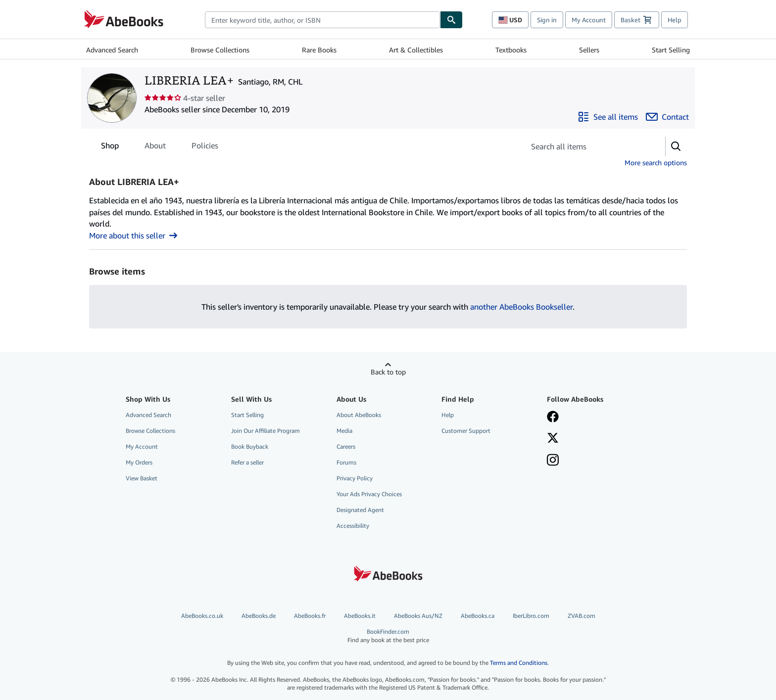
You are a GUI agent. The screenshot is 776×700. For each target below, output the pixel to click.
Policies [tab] (205, 147)
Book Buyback (250, 446)
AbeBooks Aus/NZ (418, 616)
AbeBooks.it (360, 616)
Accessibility (353, 526)
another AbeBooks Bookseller (521, 307)
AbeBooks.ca (478, 616)
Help (675, 20)
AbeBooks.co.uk (202, 616)
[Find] (451, 20)
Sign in (547, 20)
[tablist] (160, 145)
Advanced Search (112, 50)
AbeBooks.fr (310, 616)
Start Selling (671, 50)
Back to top (388, 372)
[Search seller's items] (585, 146)
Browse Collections (220, 50)
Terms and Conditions (519, 663)
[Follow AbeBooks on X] (553, 439)
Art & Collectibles (416, 50)
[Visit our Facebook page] (553, 418)
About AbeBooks (359, 415)
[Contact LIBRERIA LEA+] (667, 117)
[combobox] (322, 20)
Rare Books (319, 50)
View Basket (142, 478)
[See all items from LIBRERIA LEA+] (608, 117)
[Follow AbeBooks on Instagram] (553, 461)
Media (344, 431)
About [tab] (155, 147)
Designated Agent (360, 510)
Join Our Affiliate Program (266, 431)
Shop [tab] (110, 147)
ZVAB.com (582, 616)
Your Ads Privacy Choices (369, 494)
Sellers (589, 50)
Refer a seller (247, 462)
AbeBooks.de (259, 616)
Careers (346, 446)
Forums (346, 462)
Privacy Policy (355, 478)
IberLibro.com (531, 616)
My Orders (139, 462)
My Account (589, 20)
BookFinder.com (388, 636)
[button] (676, 146)
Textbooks (511, 50)
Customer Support (466, 431)
